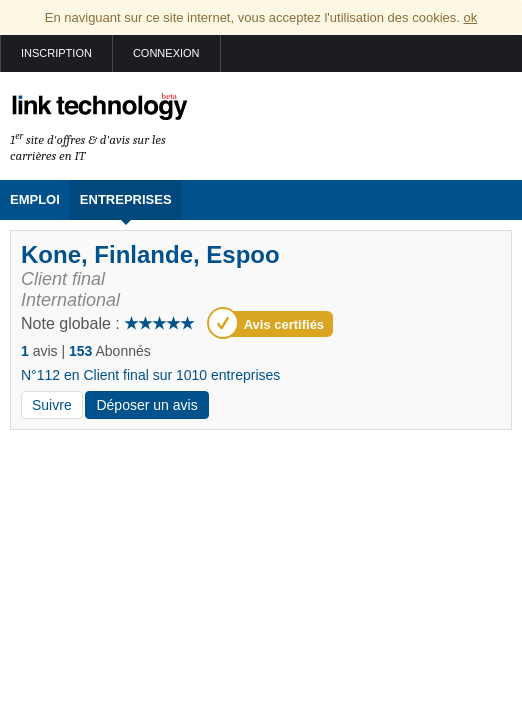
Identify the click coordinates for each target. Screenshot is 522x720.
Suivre (52, 405)
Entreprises (126, 199)
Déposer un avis (146, 405)
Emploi (35, 199)
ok (470, 17)
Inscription (56, 53)
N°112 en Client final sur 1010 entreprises (150, 375)
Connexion (166, 53)
